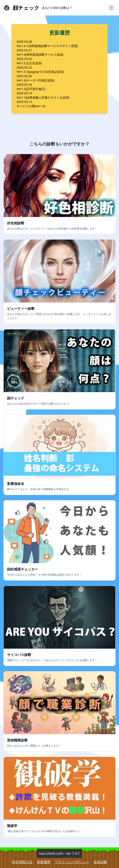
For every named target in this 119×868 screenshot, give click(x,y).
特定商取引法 (22, 862)
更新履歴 (44, 862)
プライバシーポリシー (72, 862)
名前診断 (100, 862)
